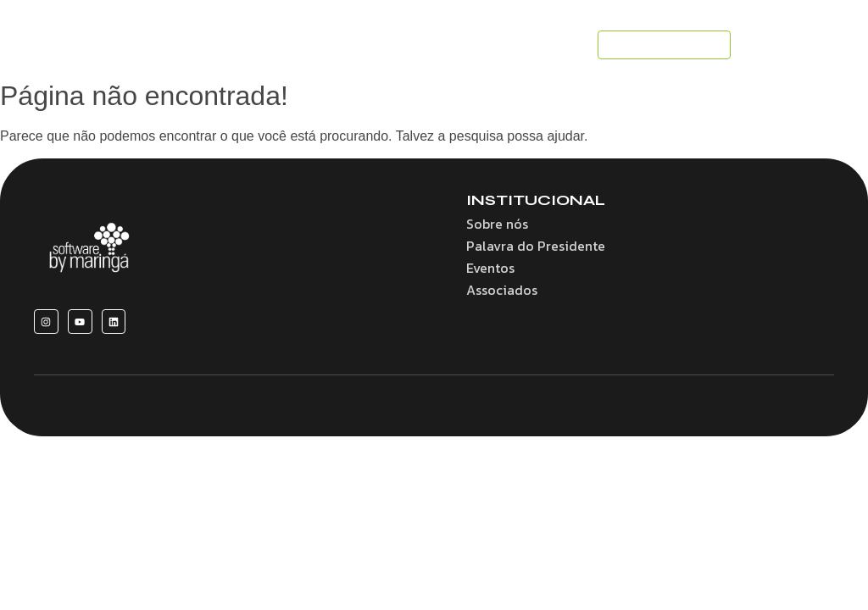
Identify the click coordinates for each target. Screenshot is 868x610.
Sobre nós (497, 224)
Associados (502, 290)
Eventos (490, 268)
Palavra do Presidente (536, 246)
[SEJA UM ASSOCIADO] (664, 45)
